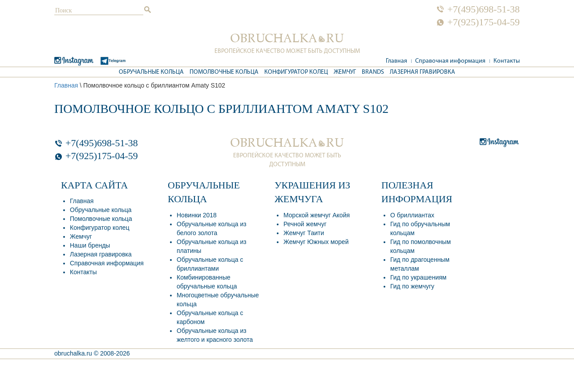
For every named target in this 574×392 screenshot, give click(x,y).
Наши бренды (90, 245)
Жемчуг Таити (304, 233)
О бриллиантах (412, 215)
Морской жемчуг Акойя (317, 215)
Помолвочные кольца (224, 72)
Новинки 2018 (197, 215)
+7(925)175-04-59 (483, 22)
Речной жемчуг (305, 224)
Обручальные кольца (151, 72)
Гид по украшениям (418, 277)
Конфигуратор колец (296, 72)
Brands (373, 72)
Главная (396, 61)
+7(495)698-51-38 (483, 9)
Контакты (507, 61)
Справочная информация (450, 61)
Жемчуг (345, 72)
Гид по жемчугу (412, 286)
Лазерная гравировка (422, 72)
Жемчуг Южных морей (316, 242)
